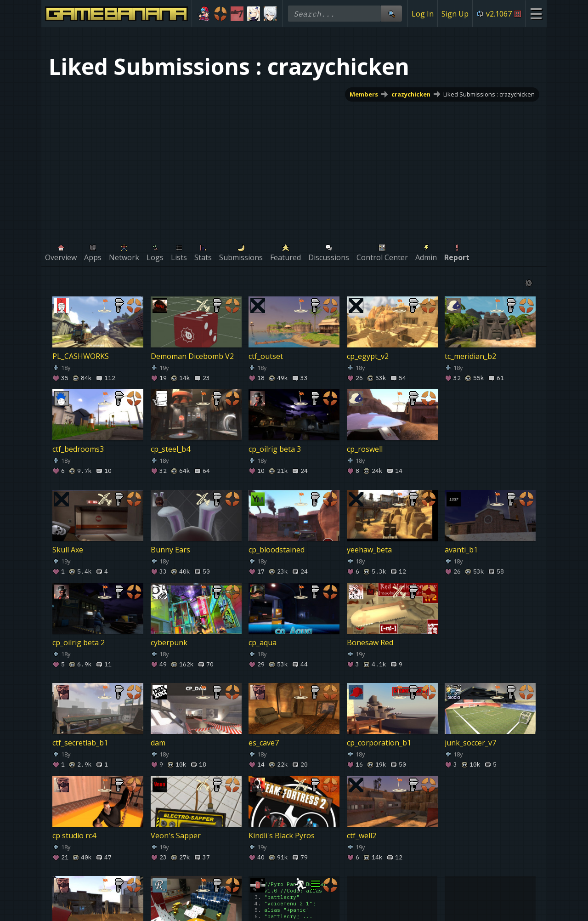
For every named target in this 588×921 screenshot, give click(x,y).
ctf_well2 (362, 836)
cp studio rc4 (74, 836)
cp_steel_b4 (170, 449)
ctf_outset (266, 356)
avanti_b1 (461, 550)
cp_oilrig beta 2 (79, 642)
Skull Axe (68, 550)
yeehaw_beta (369, 550)
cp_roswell (365, 449)
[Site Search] (391, 14)
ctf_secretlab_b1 (80, 743)
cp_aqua (263, 642)
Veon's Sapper (176, 836)
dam (158, 743)
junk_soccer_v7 (470, 743)
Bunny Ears (170, 550)
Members (364, 94)
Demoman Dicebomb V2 (192, 356)
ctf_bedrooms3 (78, 449)
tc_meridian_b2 (470, 356)
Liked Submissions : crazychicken (489, 94)
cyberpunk (169, 642)
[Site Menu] (536, 14)
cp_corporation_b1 (379, 743)
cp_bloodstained (277, 550)
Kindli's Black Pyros (282, 836)
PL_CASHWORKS (81, 356)
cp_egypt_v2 (368, 356)
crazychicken (411, 94)
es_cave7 (264, 743)
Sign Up (455, 14)
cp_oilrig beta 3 (275, 449)
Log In (423, 14)
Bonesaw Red (370, 642)
